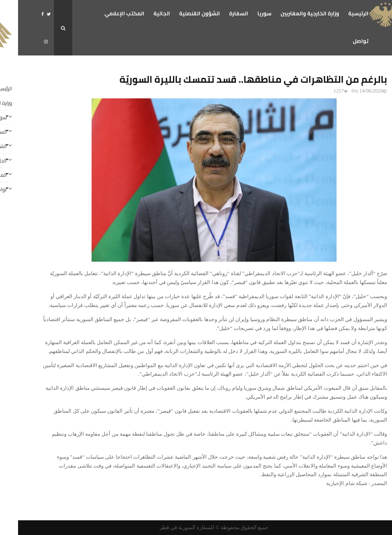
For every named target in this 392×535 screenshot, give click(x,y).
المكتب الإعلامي (106, 13)
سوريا (246, 13)
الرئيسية (340, 13)
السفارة (221, 13)
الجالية (144, 13)
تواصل (343, 41)
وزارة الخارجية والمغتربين (292, 13)
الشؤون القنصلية (181, 13)
